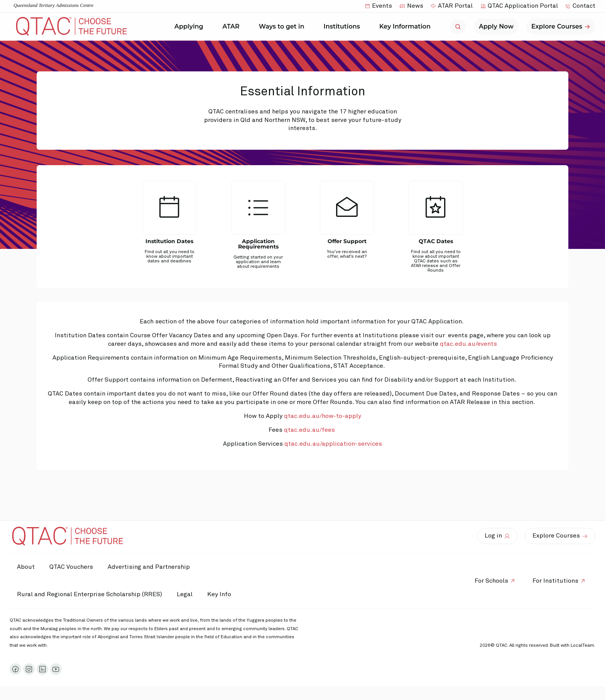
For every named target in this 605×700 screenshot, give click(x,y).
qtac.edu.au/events (468, 344)
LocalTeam (582, 646)
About (26, 567)
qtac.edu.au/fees (309, 430)
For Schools (490, 581)
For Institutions (555, 581)
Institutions (344, 27)
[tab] (169, 231)
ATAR (233, 27)
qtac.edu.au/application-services (333, 444)
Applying (191, 27)
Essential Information (303, 92)
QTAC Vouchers (72, 567)
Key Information (407, 27)
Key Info (223, 595)
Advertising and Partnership (151, 567)
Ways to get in (284, 27)
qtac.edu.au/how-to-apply (323, 416)
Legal (186, 594)
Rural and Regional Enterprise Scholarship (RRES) (90, 594)
